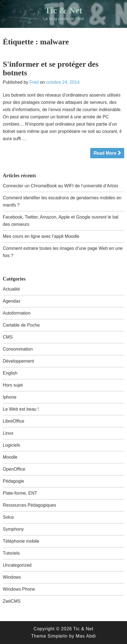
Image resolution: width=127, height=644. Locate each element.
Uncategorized (17, 565)
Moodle (10, 457)
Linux (8, 433)
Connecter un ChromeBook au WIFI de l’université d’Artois (60, 186)
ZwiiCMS (12, 601)
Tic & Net (63, 10)
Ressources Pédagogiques (29, 505)
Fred (34, 82)
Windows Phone (19, 589)
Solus (8, 517)
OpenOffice (14, 469)
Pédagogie (14, 481)
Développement (18, 361)
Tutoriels (11, 553)
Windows (12, 577)
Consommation (18, 349)
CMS (8, 337)
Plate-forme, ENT (20, 493)
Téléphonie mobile (21, 541)
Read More (105, 153)
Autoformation (17, 313)
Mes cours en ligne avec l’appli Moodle (41, 236)
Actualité (11, 289)
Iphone (10, 397)
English (10, 373)
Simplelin (58, 636)
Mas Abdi (86, 636)
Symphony (13, 529)
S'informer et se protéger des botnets (51, 68)
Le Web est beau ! (21, 409)
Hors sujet (13, 385)
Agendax (12, 301)
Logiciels (11, 445)
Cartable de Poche (21, 325)
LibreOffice (14, 421)
